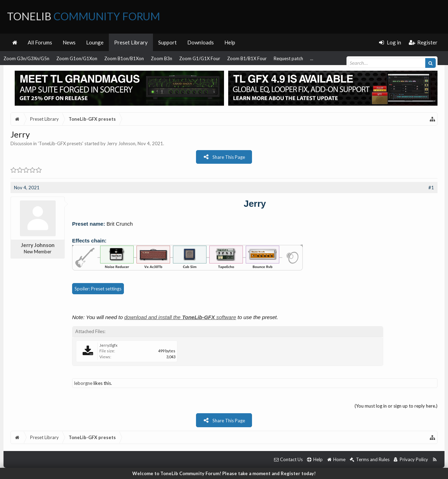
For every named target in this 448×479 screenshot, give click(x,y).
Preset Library (131, 42)
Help (230, 42)
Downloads (201, 42)
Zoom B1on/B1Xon (124, 58)
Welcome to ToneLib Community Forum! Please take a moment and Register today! (224, 473)
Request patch (288, 58)
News (69, 42)
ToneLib (83, 16)
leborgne (83, 383)
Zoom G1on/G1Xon (77, 58)
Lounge (95, 42)
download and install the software (180, 317)
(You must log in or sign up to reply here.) (396, 406)
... (312, 58)
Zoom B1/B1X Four (247, 58)
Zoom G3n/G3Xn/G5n (26, 58)
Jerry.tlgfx (108, 345)
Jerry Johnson (121, 143)
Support (167, 42)
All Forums (40, 42)
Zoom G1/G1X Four (200, 58)
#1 (431, 188)
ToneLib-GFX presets (61, 143)
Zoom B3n (162, 58)
